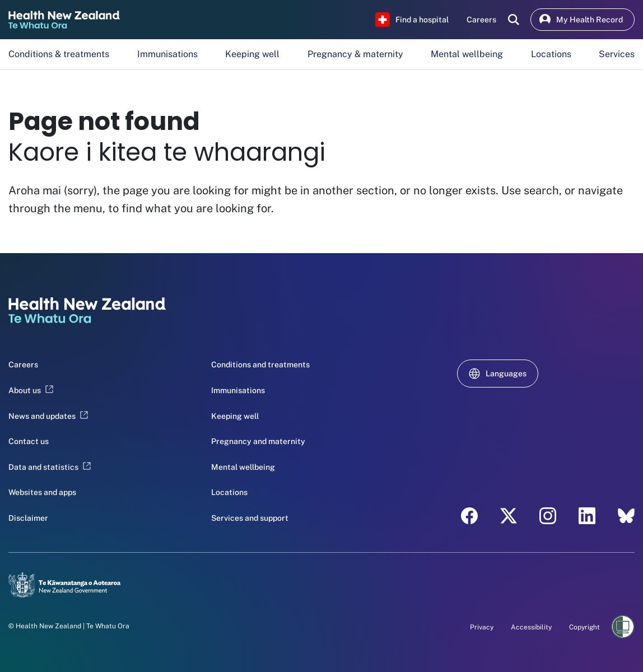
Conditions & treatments (59, 54)
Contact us (29, 441)
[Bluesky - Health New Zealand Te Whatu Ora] (626, 516)
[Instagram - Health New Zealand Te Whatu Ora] (548, 516)
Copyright (584, 627)
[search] (514, 20)
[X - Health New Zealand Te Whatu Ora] (509, 516)
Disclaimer (28, 518)
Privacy (482, 627)
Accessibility (531, 627)
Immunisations (167, 54)
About (31, 390)
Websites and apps (42, 492)
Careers (23, 365)
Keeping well (252, 54)
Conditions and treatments (260, 365)
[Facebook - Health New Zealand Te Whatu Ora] (469, 516)
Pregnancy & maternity (355, 54)
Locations (551, 54)
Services (617, 54)
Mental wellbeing (467, 54)
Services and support (250, 518)
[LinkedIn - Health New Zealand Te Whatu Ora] (587, 516)
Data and (50, 467)
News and (48, 416)
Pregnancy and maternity (258, 441)
